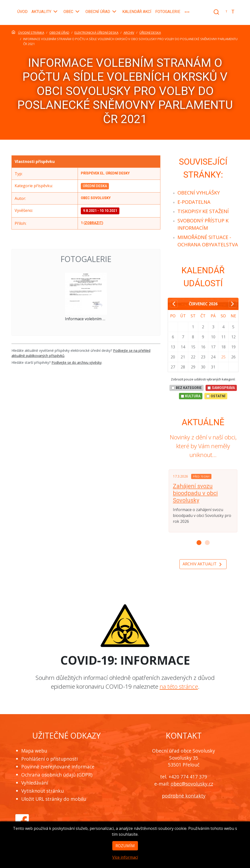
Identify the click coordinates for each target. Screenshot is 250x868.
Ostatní (216, 396)
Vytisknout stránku (42, 791)
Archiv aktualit (203, 564)
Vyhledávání (35, 783)
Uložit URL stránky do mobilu (54, 799)
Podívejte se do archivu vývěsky (77, 362)
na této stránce (179, 686)
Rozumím (125, 854)
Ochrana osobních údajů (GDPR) (57, 775)
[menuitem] (199, 193)
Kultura (191, 396)
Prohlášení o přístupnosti (49, 759)
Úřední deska (95, 186)
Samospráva (221, 388)
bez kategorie (187, 388)
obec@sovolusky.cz (192, 784)
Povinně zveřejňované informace (58, 767)
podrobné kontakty (184, 796)
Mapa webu (34, 751)
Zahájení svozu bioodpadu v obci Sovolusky (195, 493)
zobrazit (93, 223)
